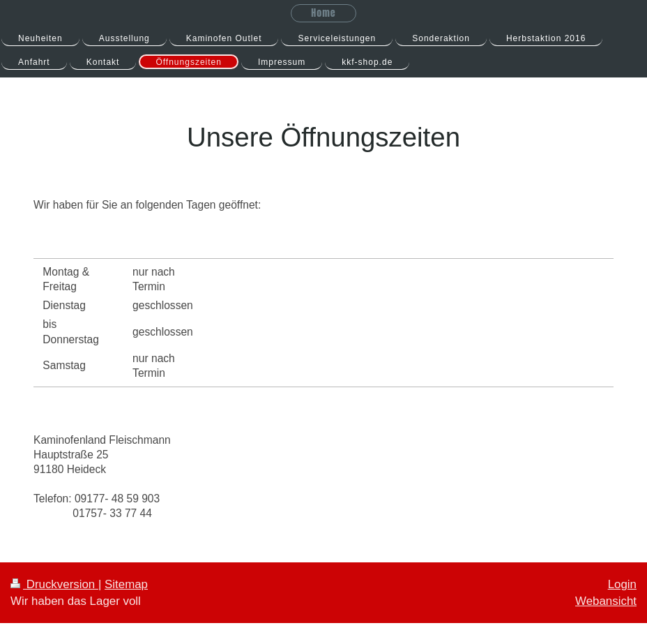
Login (622, 584)
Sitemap (126, 584)
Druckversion (54, 584)
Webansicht (606, 601)
